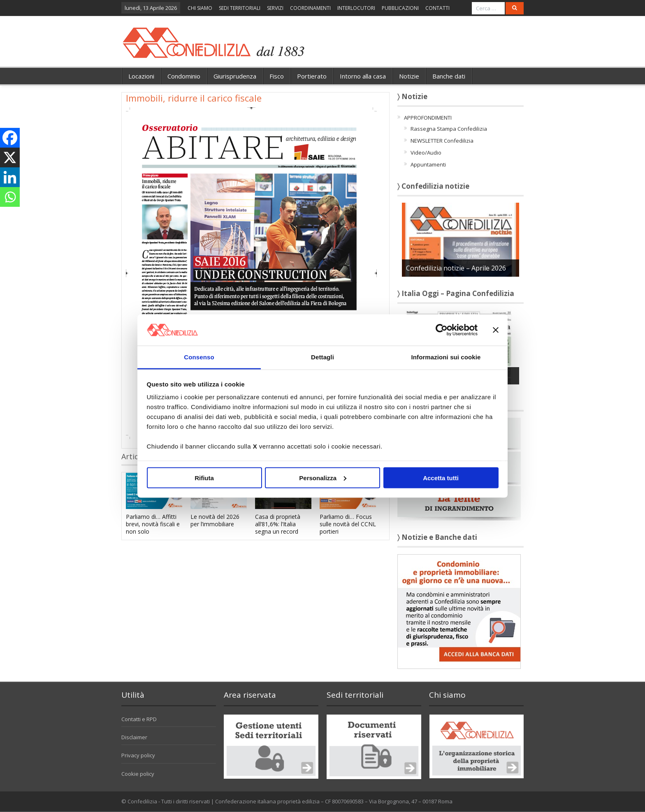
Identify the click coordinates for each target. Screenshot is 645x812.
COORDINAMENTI (310, 8)
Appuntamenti (428, 164)
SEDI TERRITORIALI (240, 8)
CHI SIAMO (200, 8)
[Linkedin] (10, 177)
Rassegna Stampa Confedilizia (449, 129)
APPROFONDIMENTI (428, 118)
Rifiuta (204, 478)
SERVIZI (275, 8)
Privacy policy (138, 755)
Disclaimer (134, 737)
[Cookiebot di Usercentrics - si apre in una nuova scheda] (442, 330)
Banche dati (449, 76)
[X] (10, 157)
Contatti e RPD (139, 719)
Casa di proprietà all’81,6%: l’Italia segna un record (278, 524)
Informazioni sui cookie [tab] (446, 357)
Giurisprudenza (235, 76)
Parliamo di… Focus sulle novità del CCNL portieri (348, 524)
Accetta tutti (441, 478)
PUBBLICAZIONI (400, 8)
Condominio (184, 76)
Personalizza (323, 478)
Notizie (409, 76)
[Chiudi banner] (496, 330)
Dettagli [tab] (322, 357)
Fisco (277, 76)
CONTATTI (437, 8)
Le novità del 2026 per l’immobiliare (215, 520)
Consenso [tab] (199, 357)
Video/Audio (426, 153)
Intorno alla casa (363, 76)
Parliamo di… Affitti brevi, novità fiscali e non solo (153, 524)
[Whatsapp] (10, 197)
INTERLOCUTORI (356, 8)
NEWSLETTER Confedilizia (442, 141)
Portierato (312, 76)
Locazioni (141, 76)
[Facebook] (10, 138)
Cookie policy (138, 774)
